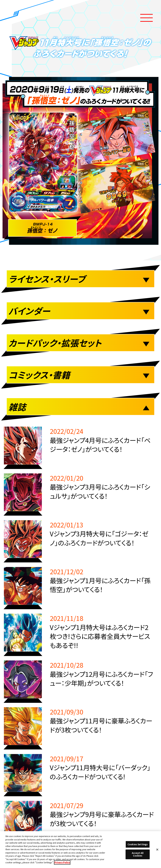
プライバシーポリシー (80, 702)
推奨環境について (47, 676)
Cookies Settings (113, 676)
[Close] (157, 849)
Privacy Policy (62, 862)
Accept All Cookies (138, 854)
